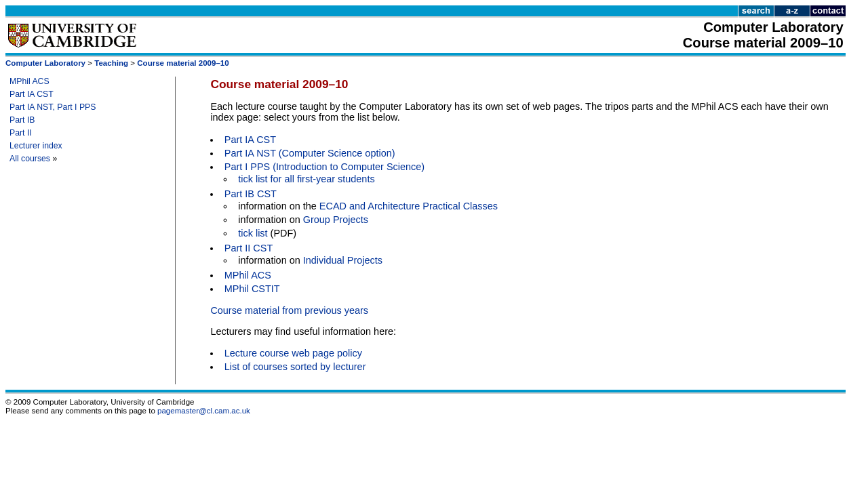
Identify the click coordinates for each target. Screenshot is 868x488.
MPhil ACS (29, 81)
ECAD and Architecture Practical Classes (409, 206)
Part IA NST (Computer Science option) (310, 153)
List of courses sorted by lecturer (295, 367)
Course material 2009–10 (183, 63)
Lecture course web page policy (293, 353)
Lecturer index (36, 146)
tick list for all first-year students (306, 179)
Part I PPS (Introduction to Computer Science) (324, 167)
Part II (21, 133)
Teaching (111, 63)
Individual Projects (343, 260)
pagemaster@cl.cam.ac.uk (204, 411)
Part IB (22, 120)
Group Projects (336, 220)
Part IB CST (251, 194)
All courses (30, 159)
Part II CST (249, 248)
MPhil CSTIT (252, 289)
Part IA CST (32, 94)
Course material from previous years (289, 310)
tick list (253, 233)
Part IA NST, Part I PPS (53, 107)
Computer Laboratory (45, 63)
